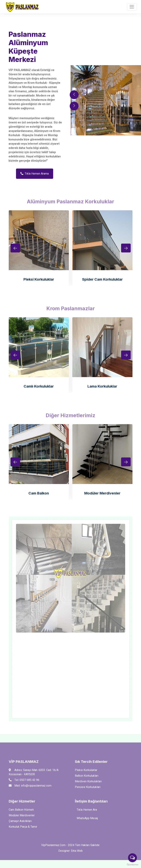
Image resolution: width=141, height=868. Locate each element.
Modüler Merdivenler (102, 493)
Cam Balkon (39, 493)
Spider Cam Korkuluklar (102, 279)
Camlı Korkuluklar (39, 386)
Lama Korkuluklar (102, 386)
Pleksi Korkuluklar (39, 279)
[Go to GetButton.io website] (132, 864)
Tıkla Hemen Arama (35, 174)
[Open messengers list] (132, 858)
